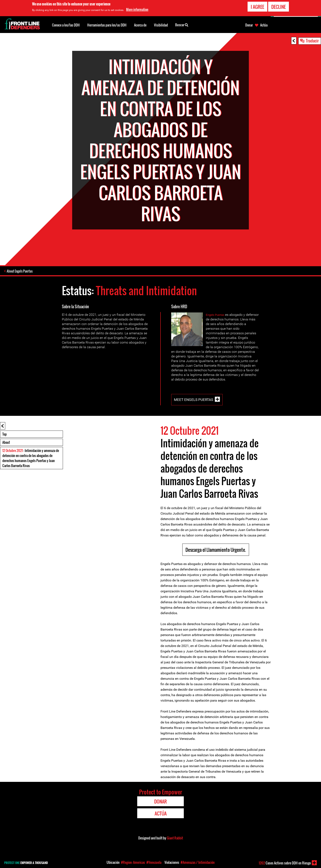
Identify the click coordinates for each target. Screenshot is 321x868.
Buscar (182, 25)
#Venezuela (154, 862)
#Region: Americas (133, 862)
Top (5, 434)
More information (137, 9)
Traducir (312, 41)
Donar (249, 25)
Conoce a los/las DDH (66, 25)
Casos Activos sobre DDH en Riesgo (285, 863)
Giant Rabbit (175, 838)
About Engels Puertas (20, 271)
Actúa (264, 25)
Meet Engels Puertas (194, 400)
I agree (257, 7)
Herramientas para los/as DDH (107, 25)
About (6, 442)
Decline (279, 7)
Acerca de (140, 25)
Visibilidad (161, 25)
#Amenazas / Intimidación (198, 862)
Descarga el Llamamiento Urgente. (216, 550)
